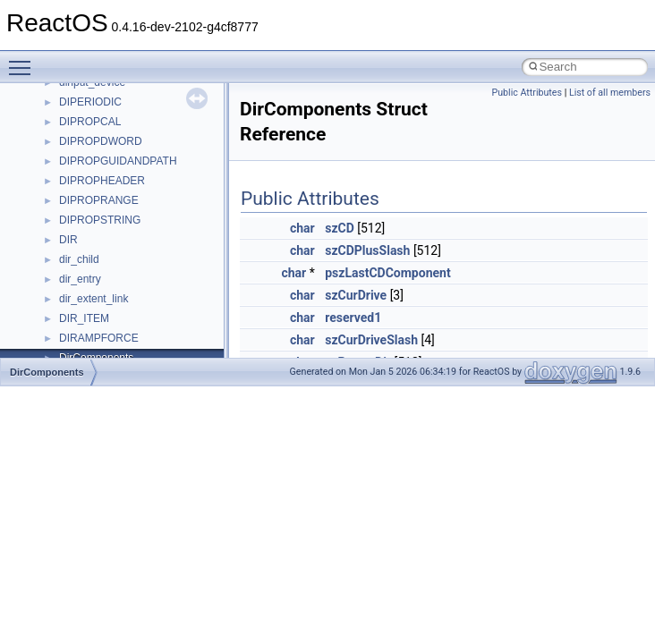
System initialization (77, 207)
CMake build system (79, 108)
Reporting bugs (67, 167)
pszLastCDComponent (387, 273)
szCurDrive (356, 295)
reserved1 (353, 318)
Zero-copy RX (64, 187)
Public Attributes (527, 93)
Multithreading (64, 226)
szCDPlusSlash (367, 250)
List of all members (610, 93)
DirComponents (47, 372)
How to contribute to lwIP (90, 89)
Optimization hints (73, 246)
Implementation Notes (83, 266)
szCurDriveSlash (371, 340)
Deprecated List (68, 305)
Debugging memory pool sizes (102, 148)
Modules (51, 325)
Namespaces (62, 344)
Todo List (52, 285)
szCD (340, 228)
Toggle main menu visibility (24, 60)
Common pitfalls (69, 128)
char (302, 228)
